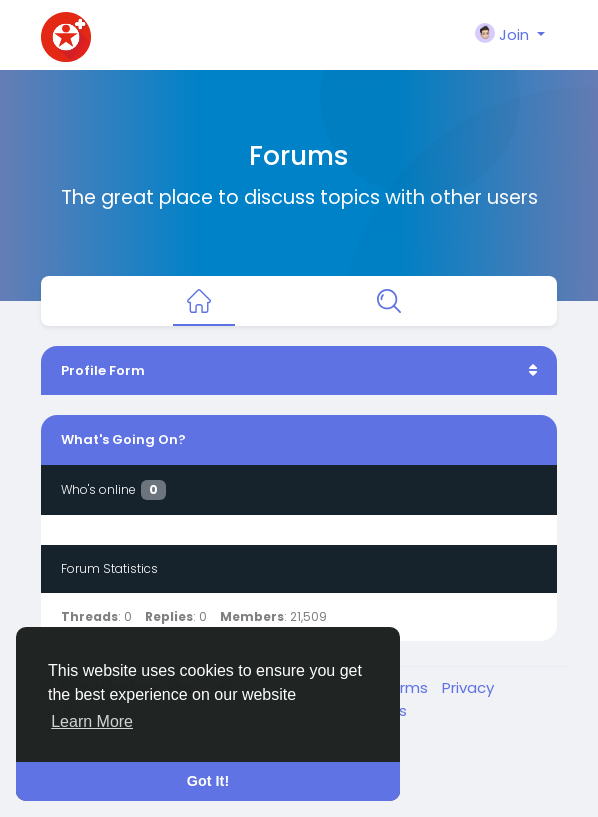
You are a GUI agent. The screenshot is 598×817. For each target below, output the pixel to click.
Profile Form (103, 370)
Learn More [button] (92, 721)
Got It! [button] (208, 781)
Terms (406, 687)
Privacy (468, 687)
